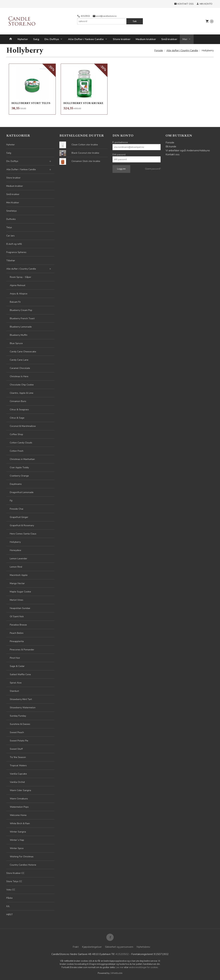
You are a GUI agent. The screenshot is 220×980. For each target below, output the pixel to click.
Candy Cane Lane (19, 360)
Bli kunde (171, 147)
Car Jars (10, 236)
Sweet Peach (17, 732)
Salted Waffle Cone (20, 674)
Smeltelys (12, 211)
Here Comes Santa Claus (23, 534)
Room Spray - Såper (20, 277)
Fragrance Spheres (16, 252)
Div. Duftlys (52, 39)
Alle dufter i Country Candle (21, 269)
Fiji (11, 501)
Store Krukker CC (15, 873)
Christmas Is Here (19, 376)
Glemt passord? (153, 169)
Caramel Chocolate (20, 368)
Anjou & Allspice (19, 294)
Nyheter (23, 39)
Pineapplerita (17, 641)
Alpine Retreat (18, 285)
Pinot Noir (15, 658)
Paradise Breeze (18, 625)
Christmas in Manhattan (22, 459)
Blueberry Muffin (19, 335)
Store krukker (122, 39)
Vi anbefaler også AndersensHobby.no (188, 151)
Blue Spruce (16, 343)
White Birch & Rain (20, 823)
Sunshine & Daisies (20, 724)
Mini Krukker (13, 203)
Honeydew (16, 550)
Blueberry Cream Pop (21, 310)
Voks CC (11, 890)
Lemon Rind (16, 567)
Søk (135, 21)
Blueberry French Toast (22, 318)
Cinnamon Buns (18, 401)
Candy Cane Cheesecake (23, 352)
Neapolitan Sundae (20, 608)
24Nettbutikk (116, 973)
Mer (185, 39)
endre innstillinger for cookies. (144, 967)
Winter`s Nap (17, 840)
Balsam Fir (15, 302)
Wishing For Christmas (22, 857)
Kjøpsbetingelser (92, 947)
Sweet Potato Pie (19, 741)
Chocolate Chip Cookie (22, 385)
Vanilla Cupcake (18, 774)
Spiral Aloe (16, 683)
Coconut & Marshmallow (23, 426)
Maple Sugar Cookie (20, 592)
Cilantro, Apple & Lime (22, 393)
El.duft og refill (14, 244)
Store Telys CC (14, 881)
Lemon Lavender (18, 559)
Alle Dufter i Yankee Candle (86, 39)
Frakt (76, 947)
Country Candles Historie (23, 865)
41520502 (84, 16)
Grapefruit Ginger (19, 517)
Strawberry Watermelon (23, 708)
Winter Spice (17, 848)
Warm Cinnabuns (19, 799)
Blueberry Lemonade (21, 327)
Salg (36, 39)
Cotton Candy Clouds (21, 443)
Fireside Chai (17, 509)
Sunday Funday (18, 716)
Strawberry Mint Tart (21, 699)
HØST (10, 915)
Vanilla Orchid (17, 782)
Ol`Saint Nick (17, 616)
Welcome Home (18, 815)
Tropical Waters (18, 766)
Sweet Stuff (16, 749)
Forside (159, 50)
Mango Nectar (17, 583)
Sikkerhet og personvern (119, 947)
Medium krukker (146, 39)
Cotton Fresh (17, 451)
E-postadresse (120, 142)
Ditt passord (119, 155)
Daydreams (16, 484)
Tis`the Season (18, 757)
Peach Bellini (17, 633)
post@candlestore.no (105, 16)
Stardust (14, 691)
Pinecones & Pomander (22, 650)
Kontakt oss (173, 154)
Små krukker (169, 39)
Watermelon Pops (19, 807)
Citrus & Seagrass (19, 410)
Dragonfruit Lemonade (22, 492)
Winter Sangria (18, 832)
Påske (9, 898)
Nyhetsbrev (143, 947)
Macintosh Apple (19, 575)
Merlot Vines (17, 600)
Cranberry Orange (19, 476)
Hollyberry (15, 542)
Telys (9, 227)
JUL (8, 906)
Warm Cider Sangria (20, 790)
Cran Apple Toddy (19, 467)
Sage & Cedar (17, 666)
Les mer (120, 967)
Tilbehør (11, 261)
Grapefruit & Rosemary (22, 525)
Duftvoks (11, 219)
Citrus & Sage (17, 418)
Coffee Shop (16, 434)
